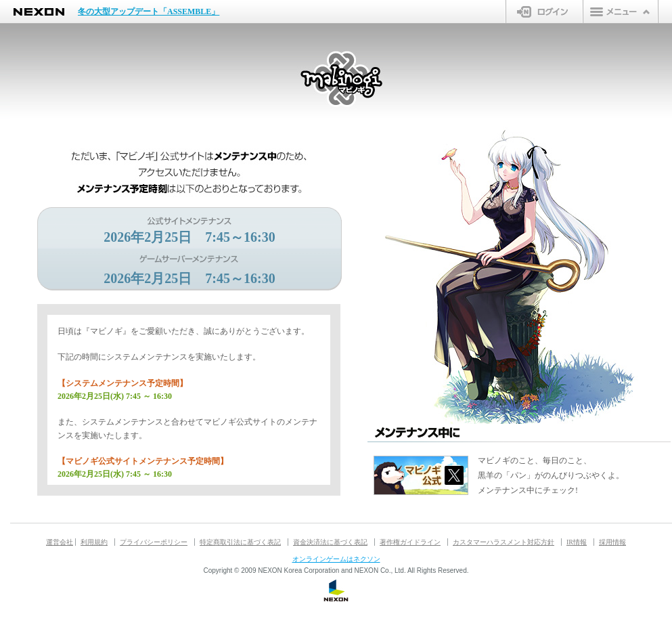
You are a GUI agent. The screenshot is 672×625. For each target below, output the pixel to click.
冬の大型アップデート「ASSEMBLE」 (149, 12)
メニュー (621, 12)
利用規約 (94, 542)
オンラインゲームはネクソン (336, 559)
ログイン (544, 12)
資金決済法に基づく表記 (330, 542)
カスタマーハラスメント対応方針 (503, 542)
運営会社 (60, 542)
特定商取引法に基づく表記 (240, 542)
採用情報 (612, 542)
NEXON (39, 12)
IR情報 (577, 542)
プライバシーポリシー (154, 542)
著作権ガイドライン (410, 542)
